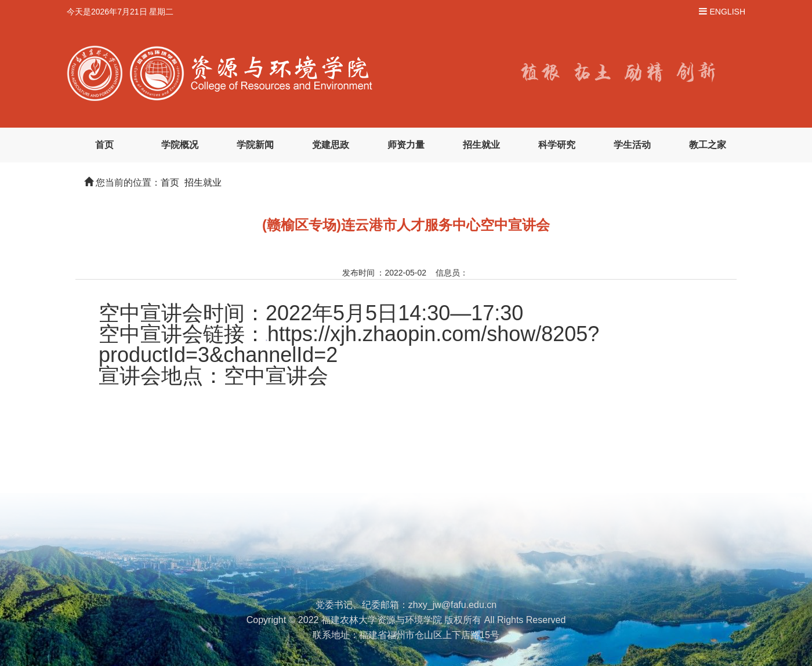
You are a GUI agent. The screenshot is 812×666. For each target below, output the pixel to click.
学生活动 (632, 145)
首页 (104, 145)
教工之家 (708, 145)
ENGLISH (728, 12)
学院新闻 (255, 145)
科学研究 (557, 145)
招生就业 (481, 145)
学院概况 (180, 145)
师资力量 (406, 145)
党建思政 (331, 145)
